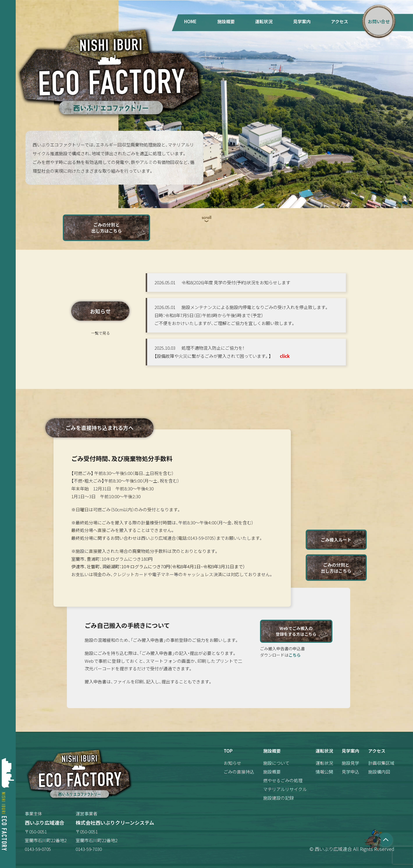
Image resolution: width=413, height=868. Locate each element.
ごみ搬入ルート (336, 540)
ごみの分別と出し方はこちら (107, 228)
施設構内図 (379, 772)
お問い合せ (379, 21)
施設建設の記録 (278, 798)
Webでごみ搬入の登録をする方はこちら (296, 631)
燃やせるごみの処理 (283, 780)
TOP (228, 751)
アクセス (340, 21)
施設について (276, 763)
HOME (190, 21)
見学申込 (350, 772)
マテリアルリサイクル (285, 789)
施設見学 (350, 763)
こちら (295, 655)
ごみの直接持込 (239, 772)
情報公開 (324, 772)
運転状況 (264, 21)
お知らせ (232, 763)
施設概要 (226, 21)
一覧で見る (100, 333)
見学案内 (302, 21)
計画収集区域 (381, 763)
